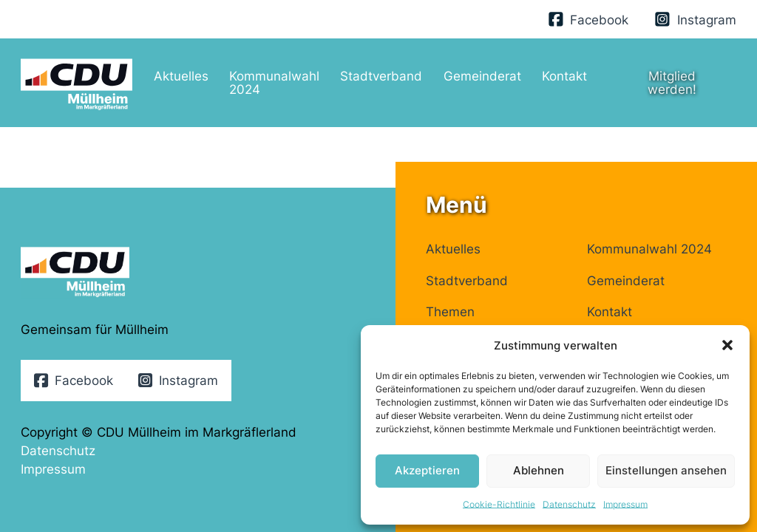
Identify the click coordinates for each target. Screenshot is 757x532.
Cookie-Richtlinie (499, 504)
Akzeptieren (427, 470)
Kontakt (564, 76)
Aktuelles (181, 76)
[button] (727, 345)
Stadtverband (381, 76)
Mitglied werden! (672, 82)
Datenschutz (569, 504)
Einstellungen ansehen (666, 470)
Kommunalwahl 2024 (274, 82)
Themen (450, 311)
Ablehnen (539, 470)
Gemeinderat (482, 76)
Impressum (625, 504)
